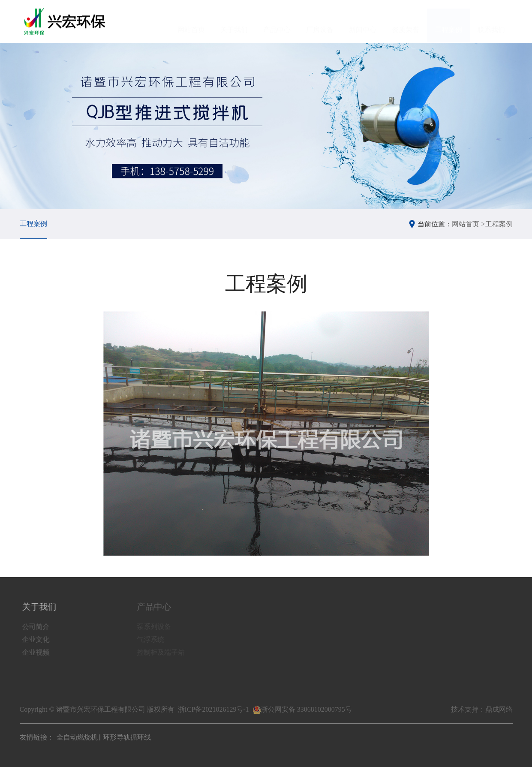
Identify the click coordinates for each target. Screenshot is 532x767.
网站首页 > (468, 224)
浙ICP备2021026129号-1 (213, 709)
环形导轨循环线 (127, 737)
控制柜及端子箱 (163, 652)
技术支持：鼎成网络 (482, 709)
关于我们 (234, 22)
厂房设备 (320, 22)
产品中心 (277, 22)
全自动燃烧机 (77, 737)
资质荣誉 (406, 22)
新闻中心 (363, 22)
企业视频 (37, 652)
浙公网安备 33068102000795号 (302, 709)
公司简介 (37, 627)
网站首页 (191, 22)
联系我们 (491, 22)
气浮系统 (153, 639)
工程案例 (448, 22)
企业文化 (37, 639)
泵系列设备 (156, 627)
